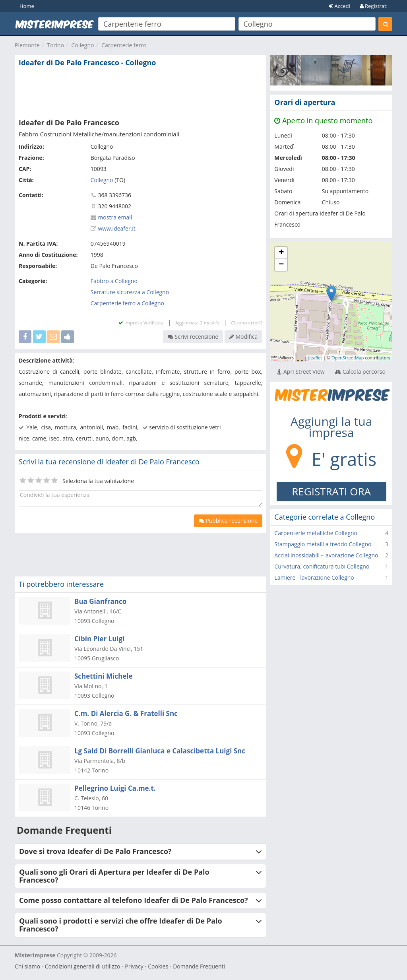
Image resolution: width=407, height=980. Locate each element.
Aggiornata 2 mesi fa (197, 323)
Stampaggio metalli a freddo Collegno (323, 544)
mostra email (115, 217)
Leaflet (315, 358)
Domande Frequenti (199, 966)
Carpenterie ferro (124, 45)
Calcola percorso (360, 372)
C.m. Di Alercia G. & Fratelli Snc (126, 713)
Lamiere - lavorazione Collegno (314, 577)
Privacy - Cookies (146, 966)
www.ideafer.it (116, 228)
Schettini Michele (103, 676)
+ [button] (281, 253)
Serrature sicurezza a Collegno (130, 292)
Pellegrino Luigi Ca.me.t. (115, 788)
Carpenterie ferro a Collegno (127, 303)
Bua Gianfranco (100, 601)
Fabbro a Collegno (114, 281)
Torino (55, 45)
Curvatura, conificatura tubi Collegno (322, 566)
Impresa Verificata (141, 323)
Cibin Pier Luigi (99, 639)
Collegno (83, 45)
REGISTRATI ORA (331, 491)
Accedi (339, 6)
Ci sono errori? (247, 323)
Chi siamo (27, 966)
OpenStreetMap (348, 358)
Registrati (374, 6)
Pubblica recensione (228, 521)
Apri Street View (301, 372)
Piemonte (27, 45)
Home (27, 6)
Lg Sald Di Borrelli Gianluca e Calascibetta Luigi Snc (160, 751)
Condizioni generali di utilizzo (83, 966)
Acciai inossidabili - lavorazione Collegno (326, 555)
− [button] (281, 265)
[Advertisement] (141, 93)
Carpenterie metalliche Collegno (316, 533)
